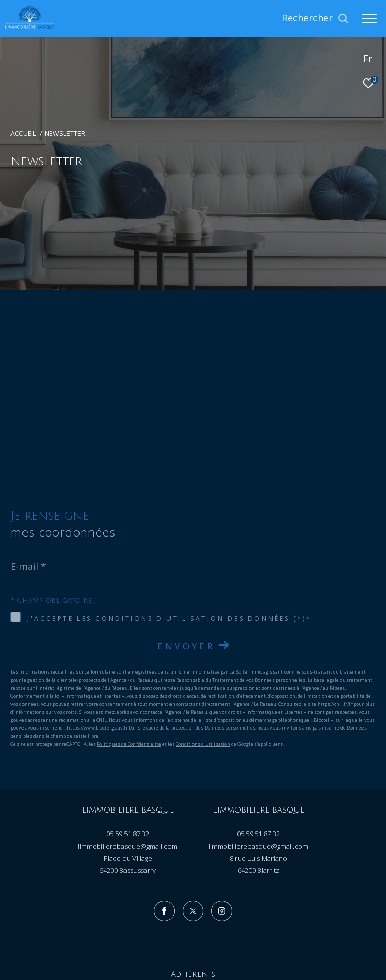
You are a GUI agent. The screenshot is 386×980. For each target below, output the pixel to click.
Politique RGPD (275, 934)
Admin (208, 934)
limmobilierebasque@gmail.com (128, 736)
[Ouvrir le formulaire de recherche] (315, 18)
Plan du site (126, 934)
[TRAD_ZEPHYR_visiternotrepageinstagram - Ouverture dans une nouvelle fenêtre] (222, 801)
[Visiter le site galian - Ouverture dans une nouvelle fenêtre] (200, 888)
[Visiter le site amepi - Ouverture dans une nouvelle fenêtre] (142, 887)
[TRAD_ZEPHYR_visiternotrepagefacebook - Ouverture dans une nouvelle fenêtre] (164, 801)
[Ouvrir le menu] (369, 18)
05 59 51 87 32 (128, 724)
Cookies (313, 935)
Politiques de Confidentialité (129, 634)
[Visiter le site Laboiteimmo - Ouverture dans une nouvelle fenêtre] (193, 955)
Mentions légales (170, 934)
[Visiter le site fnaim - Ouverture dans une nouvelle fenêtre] (247, 888)
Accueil (23, 134)
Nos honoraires (83, 934)
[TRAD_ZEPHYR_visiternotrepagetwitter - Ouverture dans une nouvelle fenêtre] (193, 801)
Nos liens (236, 934)
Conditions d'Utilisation (203, 634)
